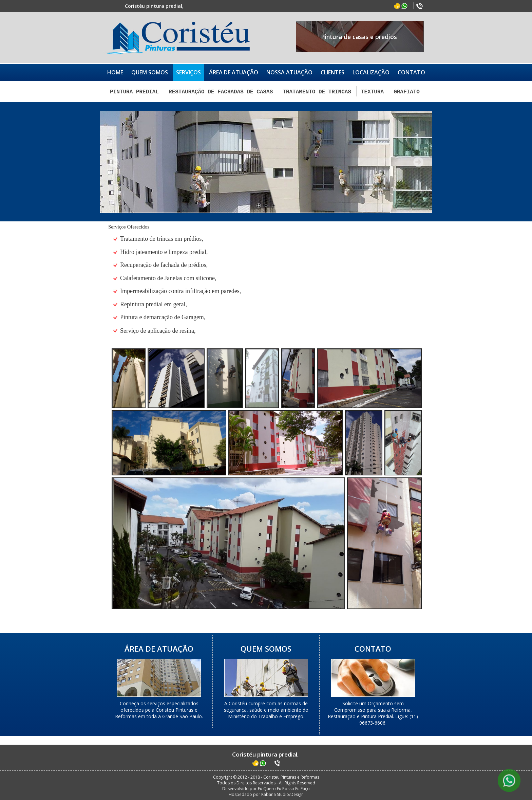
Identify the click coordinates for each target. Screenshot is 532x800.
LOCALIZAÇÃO (371, 72)
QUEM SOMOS (150, 72)
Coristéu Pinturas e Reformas (177, 38)
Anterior (114, 161)
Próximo (418, 161)
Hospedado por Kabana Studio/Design (266, 794)
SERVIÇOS (188, 72)
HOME (115, 72)
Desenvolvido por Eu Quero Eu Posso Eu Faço (266, 788)
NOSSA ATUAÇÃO (289, 72)
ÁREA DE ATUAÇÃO (234, 72)
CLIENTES (332, 72)
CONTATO (411, 72)
